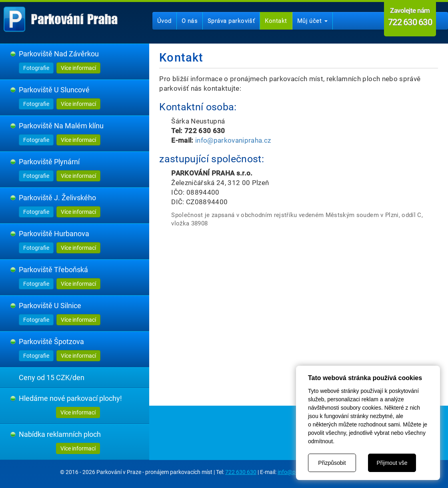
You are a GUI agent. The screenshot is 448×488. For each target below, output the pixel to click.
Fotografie (36, 68)
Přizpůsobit (332, 463)
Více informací (78, 68)
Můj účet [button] (312, 21)
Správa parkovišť (231, 21)
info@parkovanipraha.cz (233, 140)
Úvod (164, 21)
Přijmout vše (392, 463)
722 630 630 (241, 472)
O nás (190, 21)
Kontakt (276, 21)
